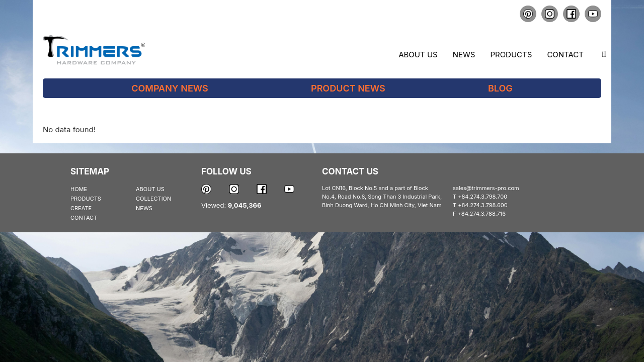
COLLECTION (153, 199)
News (464, 55)
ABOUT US (150, 189)
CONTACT (84, 218)
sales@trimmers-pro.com (486, 188)
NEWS (144, 208)
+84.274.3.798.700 (482, 197)
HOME (79, 189)
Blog (500, 88)
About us (418, 55)
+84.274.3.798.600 (483, 205)
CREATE (81, 208)
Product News (348, 88)
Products (511, 55)
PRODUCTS (86, 199)
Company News (170, 88)
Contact (565, 55)
